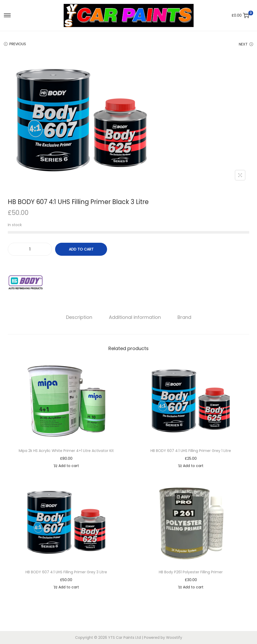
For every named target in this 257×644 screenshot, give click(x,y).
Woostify (174, 638)
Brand (184, 317)
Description (79, 317)
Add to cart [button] (66, 466)
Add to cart (81, 249)
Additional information (135, 317)
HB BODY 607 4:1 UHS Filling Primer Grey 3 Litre (66, 572)
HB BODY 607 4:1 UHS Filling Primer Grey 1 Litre (191, 451)
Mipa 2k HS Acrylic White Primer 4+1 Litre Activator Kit (66, 451)
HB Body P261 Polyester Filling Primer (191, 572)
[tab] (79, 317)
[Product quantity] (30, 249)
